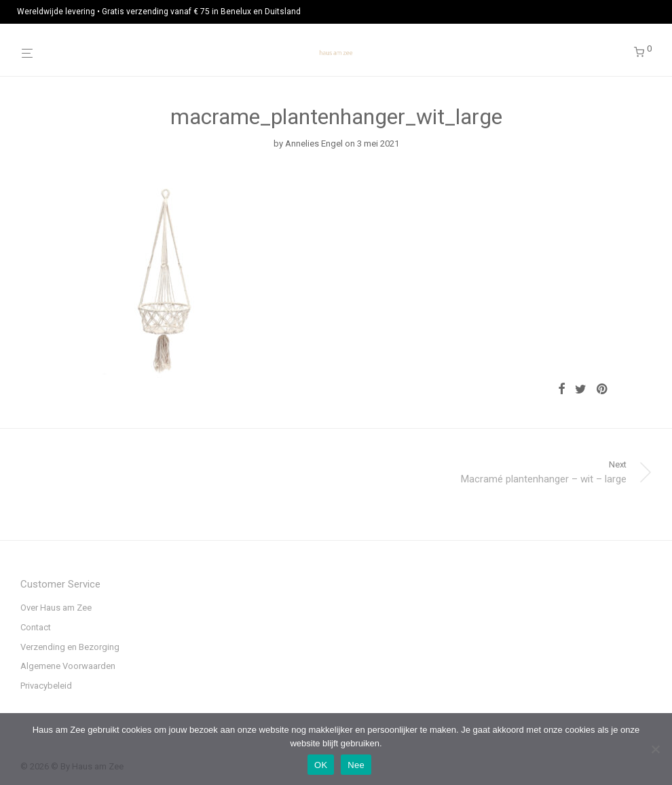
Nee (356, 765)
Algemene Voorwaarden (68, 666)
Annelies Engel (314, 143)
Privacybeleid (46, 686)
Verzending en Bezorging (70, 647)
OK (321, 765)
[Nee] (655, 749)
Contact (36, 627)
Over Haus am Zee (56, 608)
